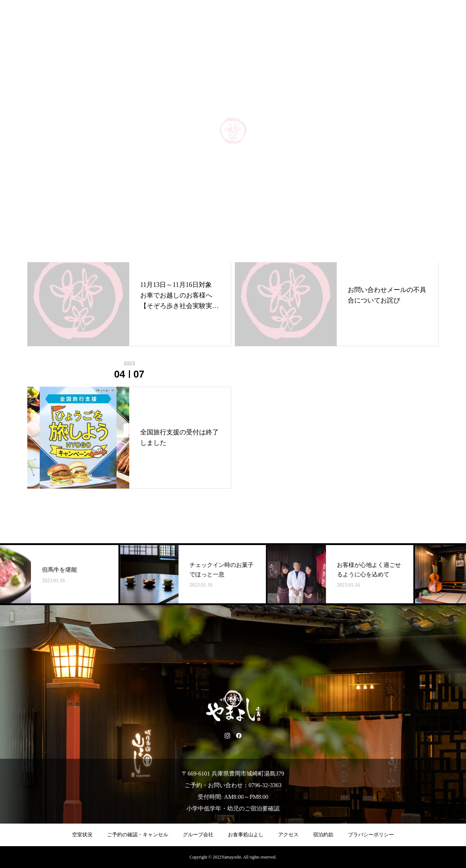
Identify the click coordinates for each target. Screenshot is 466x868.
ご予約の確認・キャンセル (138, 835)
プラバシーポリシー (371, 835)
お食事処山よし (246, 835)
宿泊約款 (323, 835)
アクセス (288, 835)
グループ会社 (198, 835)
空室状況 (82, 835)
